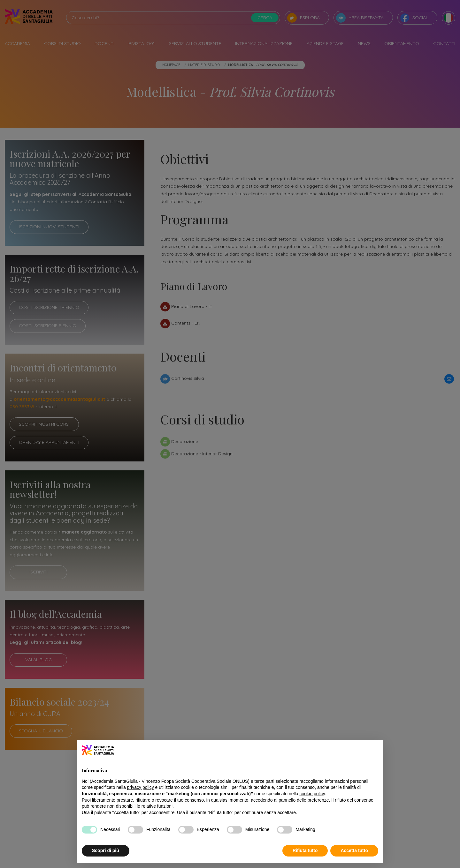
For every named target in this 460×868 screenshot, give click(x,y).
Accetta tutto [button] (354, 850)
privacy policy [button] (141, 787)
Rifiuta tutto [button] (305, 850)
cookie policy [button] (312, 794)
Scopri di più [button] (106, 850)
